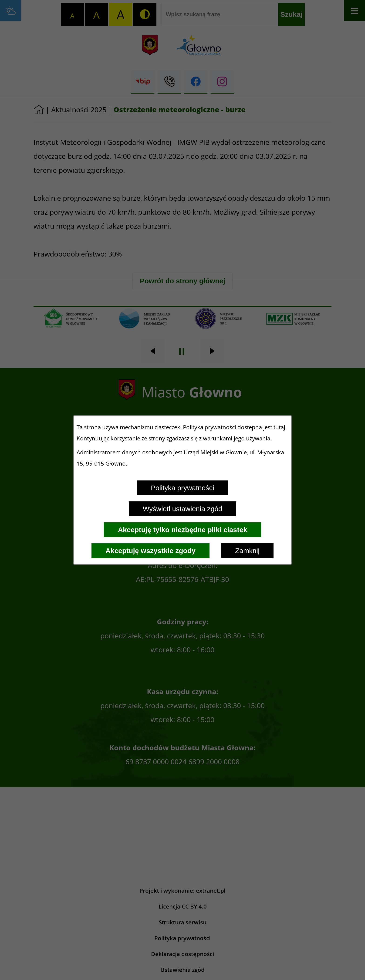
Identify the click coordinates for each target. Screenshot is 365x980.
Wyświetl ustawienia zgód (182, 509)
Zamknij (247, 551)
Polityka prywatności (182, 488)
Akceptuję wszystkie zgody (150, 551)
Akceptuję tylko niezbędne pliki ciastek (182, 530)
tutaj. (280, 427)
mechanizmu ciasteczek (150, 427)
